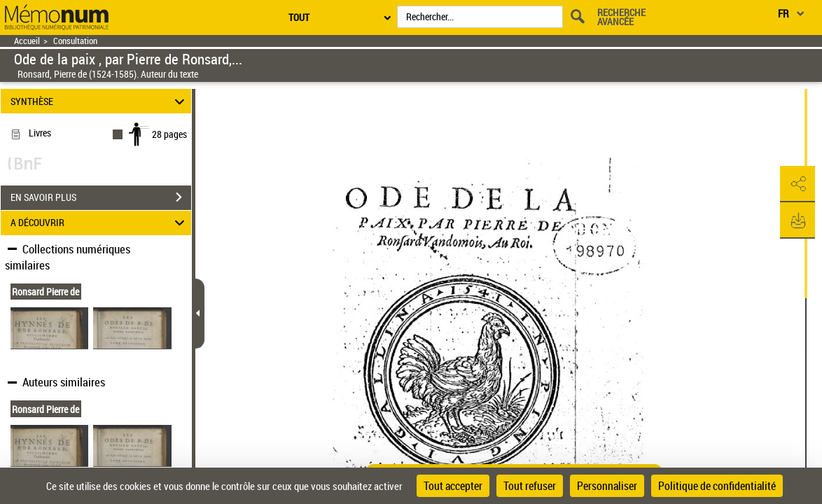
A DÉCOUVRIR (99, 223)
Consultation (75, 41)
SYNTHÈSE (99, 101)
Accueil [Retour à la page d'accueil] (27, 41)
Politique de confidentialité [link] (717, 486)
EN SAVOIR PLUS (101, 197)
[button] (797, 184)
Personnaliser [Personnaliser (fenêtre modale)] (607, 486)
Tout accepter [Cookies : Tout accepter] (453, 486)
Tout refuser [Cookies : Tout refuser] (530, 486)
